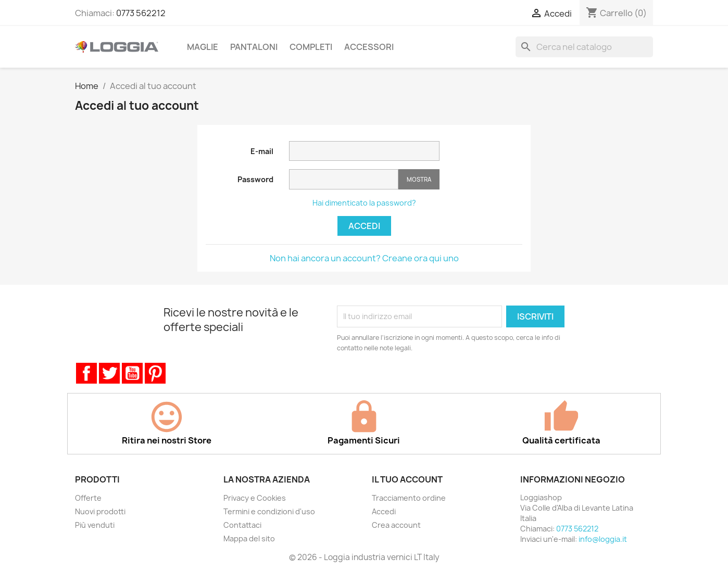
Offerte (88, 498)
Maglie (203, 47)
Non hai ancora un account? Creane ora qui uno (364, 258)
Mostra (419, 179)
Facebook (86, 373)
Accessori (369, 47)
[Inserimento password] (344, 179)
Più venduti (95, 525)
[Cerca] (584, 47)
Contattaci (242, 525)
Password (255, 179)
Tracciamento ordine (409, 498)
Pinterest (155, 373)
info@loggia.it (603, 539)
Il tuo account (407, 479)
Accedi (364, 226)
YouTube (132, 373)
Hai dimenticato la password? (364, 203)
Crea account (396, 525)
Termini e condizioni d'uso (269, 511)
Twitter (109, 373)
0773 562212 (141, 13)
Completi (311, 47)
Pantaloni (254, 47)
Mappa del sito (249, 538)
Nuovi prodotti (100, 511)
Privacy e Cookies (255, 498)
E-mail (262, 151)
